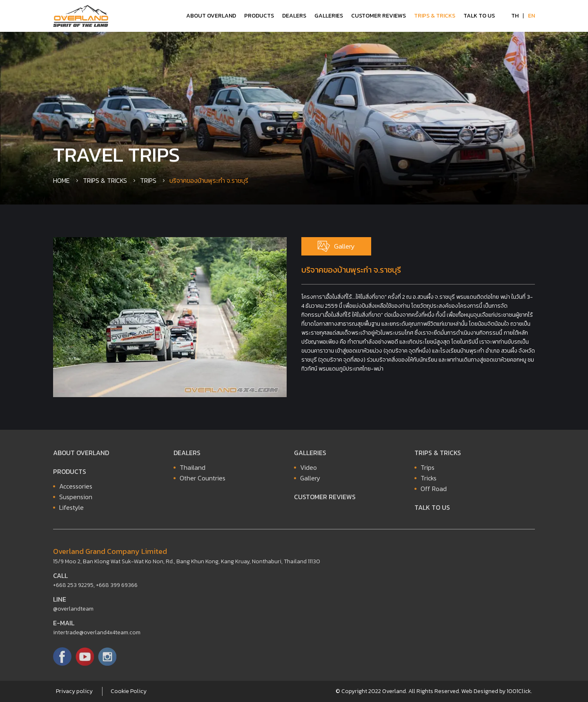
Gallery (336, 246)
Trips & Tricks (435, 16)
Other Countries (203, 480)
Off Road (434, 491)
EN (531, 16)
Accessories (76, 489)
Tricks (429, 480)
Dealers (294, 16)
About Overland (211, 16)
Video (308, 470)
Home (61, 180)
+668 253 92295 (73, 588)
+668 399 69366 (117, 588)
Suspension (76, 499)
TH (515, 16)
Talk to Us (479, 16)
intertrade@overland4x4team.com (97, 635)
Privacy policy (74, 691)
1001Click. (519, 691)
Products (259, 16)
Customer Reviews (379, 16)
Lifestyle (71, 510)
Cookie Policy (129, 691)
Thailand (193, 470)
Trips (148, 180)
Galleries (329, 16)
